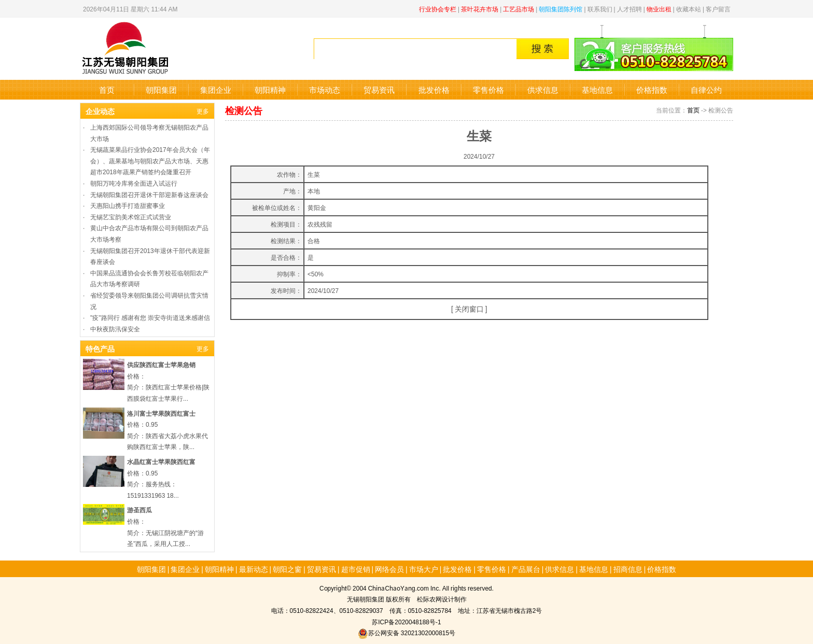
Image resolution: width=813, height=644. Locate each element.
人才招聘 (629, 9)
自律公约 (706, 89)
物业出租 (659, 9)
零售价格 (488, 89)
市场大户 (424, 569)
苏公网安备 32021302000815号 (406, 632)
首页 (107, 89)
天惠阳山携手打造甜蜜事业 (128, 205)
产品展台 (526, 569)
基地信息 (597, 89)
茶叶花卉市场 (480, 9)
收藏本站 (689, 9)
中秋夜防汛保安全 (115, 328)
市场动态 (325, 89)
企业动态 (100, 111)
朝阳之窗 (287, 569)
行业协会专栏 (438, 9)
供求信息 (543, 89)
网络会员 (389, 569)
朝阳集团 (161, 89)
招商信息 (628, 569)
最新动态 (254, 569)
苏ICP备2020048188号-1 (406, 621)
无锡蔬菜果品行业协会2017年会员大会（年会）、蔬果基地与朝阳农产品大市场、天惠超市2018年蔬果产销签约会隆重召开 (150, 160)
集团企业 (216, 89)
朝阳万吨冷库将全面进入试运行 (134, 183)
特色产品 (100, 348)
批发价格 (434, 89)
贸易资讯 (379, 89)
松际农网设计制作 (442, 599)
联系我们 (600, 9)
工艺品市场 (518, 9)
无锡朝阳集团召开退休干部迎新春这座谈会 (149, 194)
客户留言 (718, 9)
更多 (203, 111)
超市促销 (356, 569)
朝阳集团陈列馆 (560, 9)
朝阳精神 (270, 89)
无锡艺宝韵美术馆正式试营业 (131, 216)
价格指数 (652, 89)
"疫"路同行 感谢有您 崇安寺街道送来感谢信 (150, 317)
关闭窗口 (469, 309)
